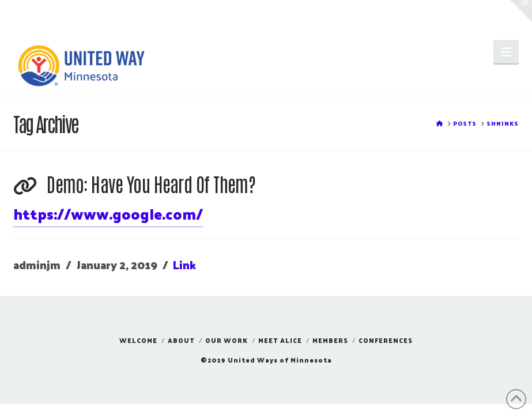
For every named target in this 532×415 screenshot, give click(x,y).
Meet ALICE (280, 340)
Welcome (138, 340)
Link (184, 265)
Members (330, 340)
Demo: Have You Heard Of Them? (151, 184)
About (181, 340)
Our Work (227, 340)
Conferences (386, 340)
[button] (506, 52)
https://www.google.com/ (108, 214)
